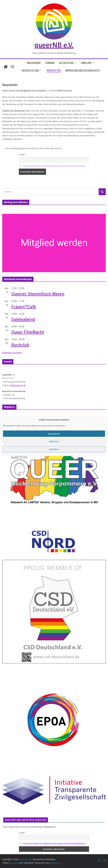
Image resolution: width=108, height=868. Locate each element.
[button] (75, 63)
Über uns (86, 63)
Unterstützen (30, 70)
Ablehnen (54, 458)
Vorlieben (54, 465)
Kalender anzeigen (12, 353)
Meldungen (34, 63)
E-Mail (22, 155)
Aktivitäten (66, 63)
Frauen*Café (24, 307)
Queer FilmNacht (28, 332)
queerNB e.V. (54, 45)
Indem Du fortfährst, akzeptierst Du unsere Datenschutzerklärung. (54, 166)
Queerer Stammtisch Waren (38, 294)
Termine (50, 63)
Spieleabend (23, 319)
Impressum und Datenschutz (83, 70)
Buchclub (20, 345)
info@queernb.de (18, 385)
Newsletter (54, 70)
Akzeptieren (54, 450)
